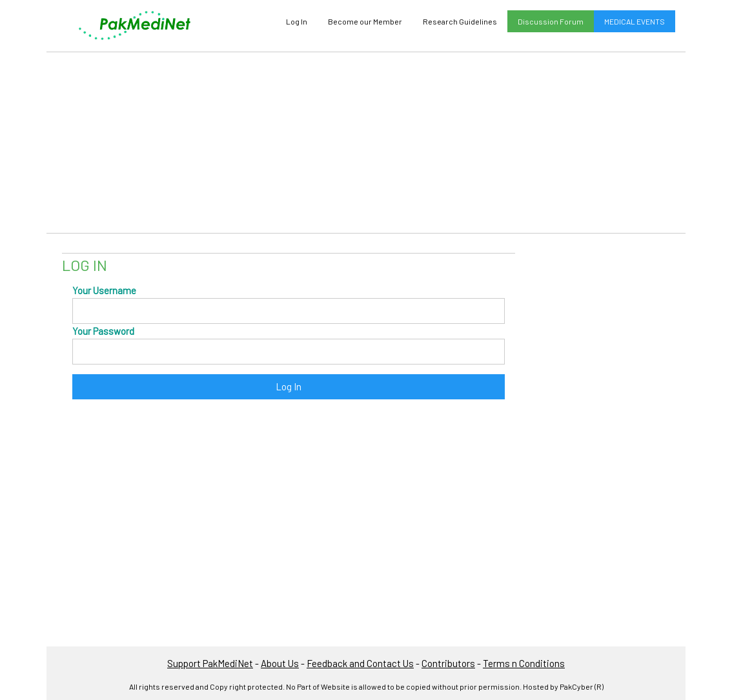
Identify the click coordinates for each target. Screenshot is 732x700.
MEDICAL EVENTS (635, 21)
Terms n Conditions (524, 663)
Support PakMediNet (210, 663)
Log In (297, 21)
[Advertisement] (366, 143)
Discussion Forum (551, 21)
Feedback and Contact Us (360, 663)
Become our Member (365, 21)
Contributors (448, 663)
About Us (280, 663)
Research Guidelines (460, 21)
